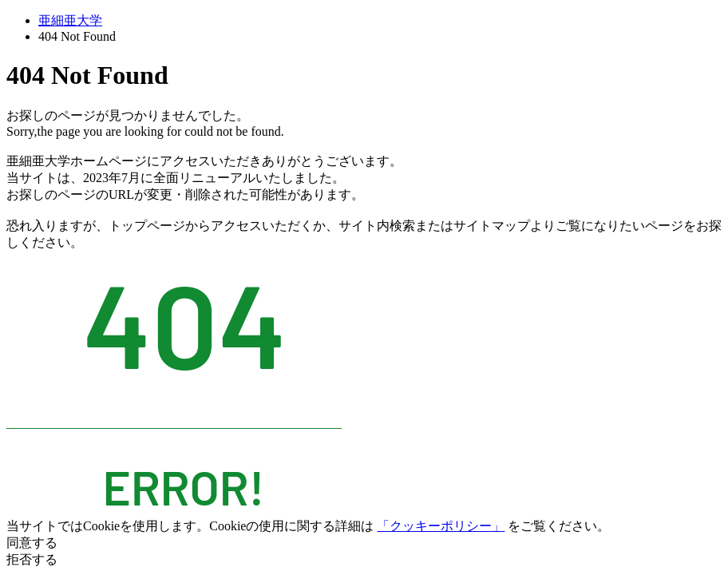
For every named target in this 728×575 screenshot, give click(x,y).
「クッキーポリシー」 (441, 526)
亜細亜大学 (70, 20)
